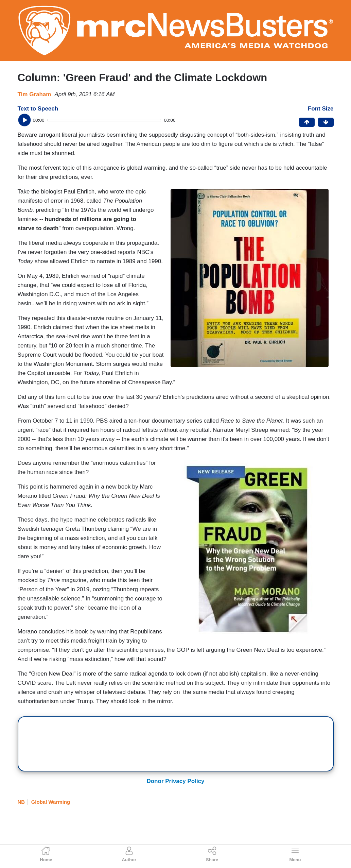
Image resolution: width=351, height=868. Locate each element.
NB (21, 802)
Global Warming (51, 802)
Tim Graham (34, 94)
